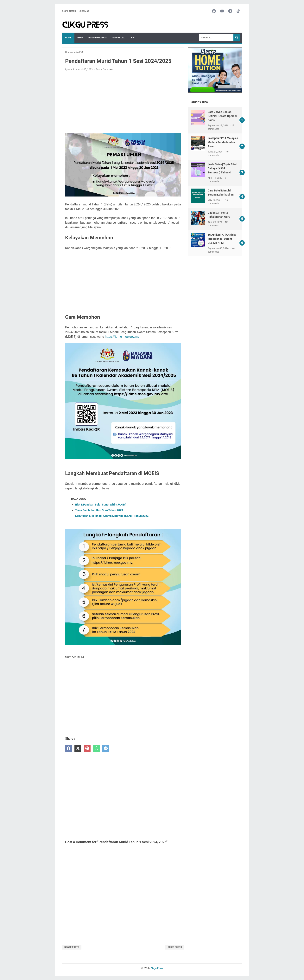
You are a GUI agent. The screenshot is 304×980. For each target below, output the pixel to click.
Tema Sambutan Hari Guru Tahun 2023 (99, 510)
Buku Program (98, 38)
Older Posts (175, 947)
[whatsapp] (96, 748)
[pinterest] (87, 748)
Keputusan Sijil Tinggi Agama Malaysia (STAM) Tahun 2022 (112, 516)
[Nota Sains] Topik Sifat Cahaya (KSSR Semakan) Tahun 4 (222, 168)
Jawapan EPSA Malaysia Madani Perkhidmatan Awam (223, 142)
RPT (133, 38)
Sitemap (85, 11)
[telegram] (106, 748)
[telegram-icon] (230, 11)
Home (68, 38)
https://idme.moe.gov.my (122, 337)
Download (119, 38)
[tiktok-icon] (238, 11)
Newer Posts (72, 947)
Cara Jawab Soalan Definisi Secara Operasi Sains (222, 116)
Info (80, 38)
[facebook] (69, 748)
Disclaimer (69, 11)
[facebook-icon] (214, 11)
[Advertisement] (123, 103)
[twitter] (78, 748)
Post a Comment (104, 69)
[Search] (216, 38)
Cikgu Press (157, 968)
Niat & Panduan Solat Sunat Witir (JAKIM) (101, 505)
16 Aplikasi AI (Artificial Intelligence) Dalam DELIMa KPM (222, 239)
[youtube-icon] (222, 11)
